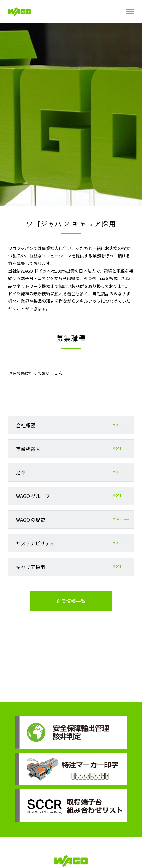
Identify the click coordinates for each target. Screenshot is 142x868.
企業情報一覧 (71, 601)
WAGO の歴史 (72, 520)
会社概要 (72, 425)
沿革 (72, 472)
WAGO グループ (72, 496)
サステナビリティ (72, 543)
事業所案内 (72, 449)
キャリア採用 (72, 567)
